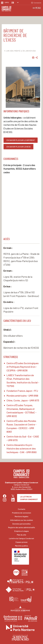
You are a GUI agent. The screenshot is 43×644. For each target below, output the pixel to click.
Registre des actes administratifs (22, 527)
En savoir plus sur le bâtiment (21, 140)
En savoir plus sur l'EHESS (19, 147)
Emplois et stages (22, 531)
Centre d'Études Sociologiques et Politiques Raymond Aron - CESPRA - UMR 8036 (23, 367)
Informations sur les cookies (22, 520)
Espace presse (22, 542)
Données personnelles (21, 524)
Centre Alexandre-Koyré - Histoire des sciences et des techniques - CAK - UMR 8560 (22, 449)
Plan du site (21, 535)
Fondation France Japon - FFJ (22, 391)
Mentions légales (21, 516)
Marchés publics (21, 546)
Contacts (22, 509)
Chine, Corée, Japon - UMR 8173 (23, 400)
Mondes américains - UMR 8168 (22, 396)
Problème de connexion (22, 513)
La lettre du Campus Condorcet (29, 498)
